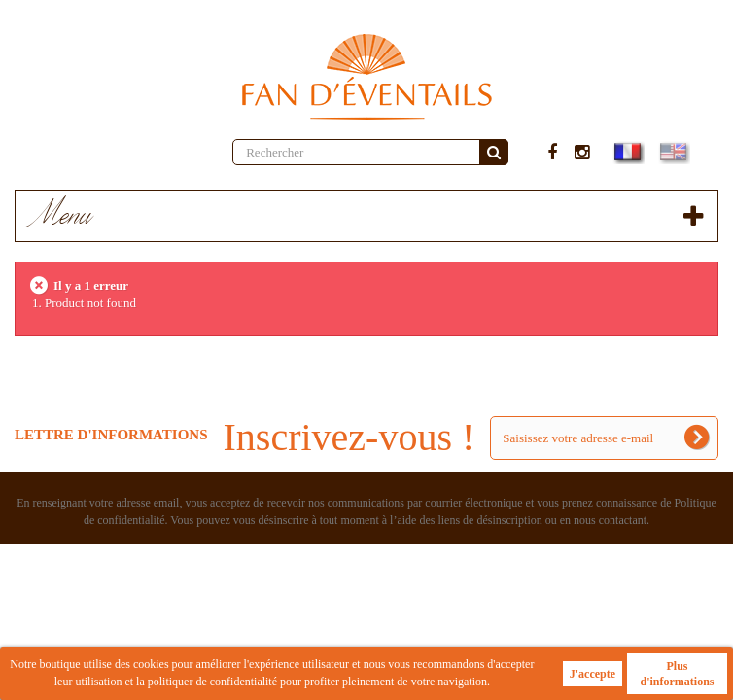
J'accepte (593, 674)
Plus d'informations (678, 674)
